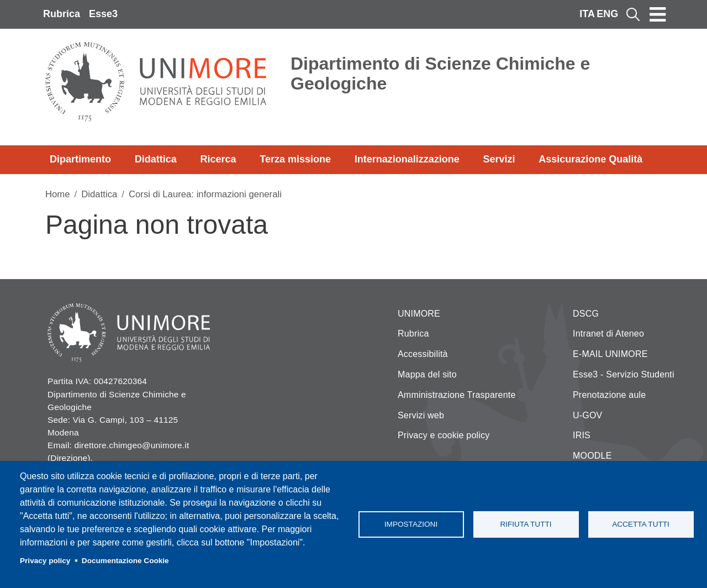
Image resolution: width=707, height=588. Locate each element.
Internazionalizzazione (407, 159)
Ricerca (218, 159)
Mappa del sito (427, 374)
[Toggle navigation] (658, 14)
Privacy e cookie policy (444, 435)
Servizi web (421, 415)
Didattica (156, 159)
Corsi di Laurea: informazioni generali (205, 194)
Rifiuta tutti (526, 524)
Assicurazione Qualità (590, 159)
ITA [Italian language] (587, 14)
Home (58, 194)
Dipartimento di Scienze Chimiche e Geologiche (440, 73)
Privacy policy (45, 561)
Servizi (499, 159)
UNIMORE (419, 314)
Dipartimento (80, 159)
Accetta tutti (641, 524)
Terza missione (295, 159)
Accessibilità (423, 354)
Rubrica (62, 14)
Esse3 (103, 14)
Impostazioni (411, 524)
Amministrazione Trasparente (457, 395)
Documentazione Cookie (125, 561)
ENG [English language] (607, 14)
